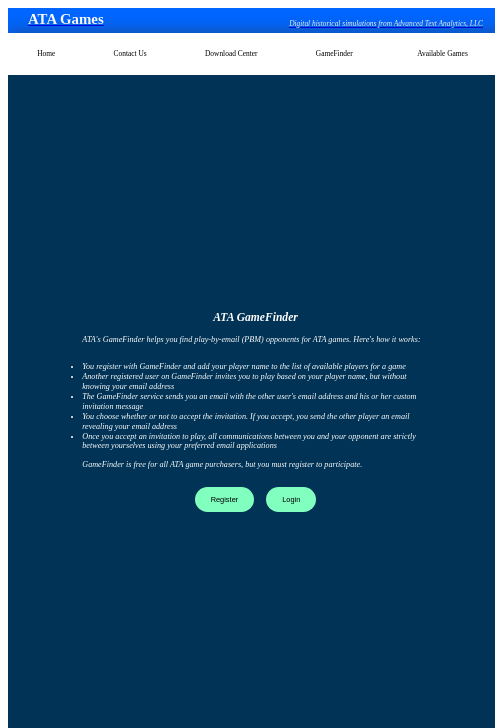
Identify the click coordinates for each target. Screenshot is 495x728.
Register (225, 499)
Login (291, 499)
